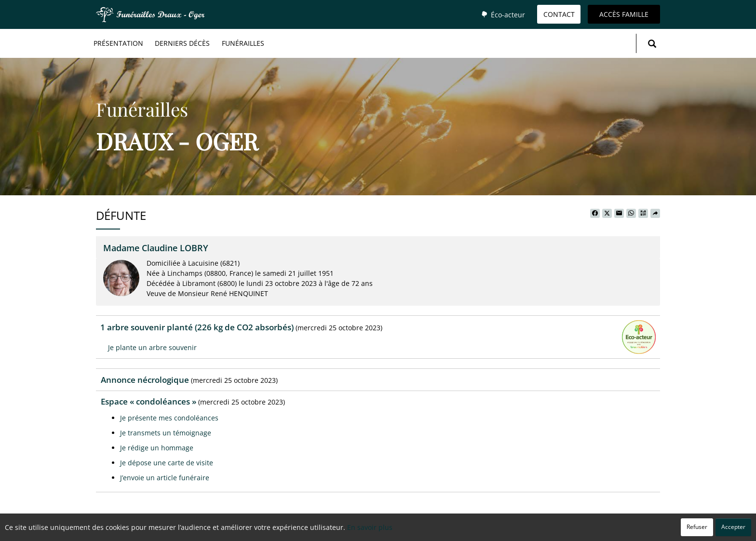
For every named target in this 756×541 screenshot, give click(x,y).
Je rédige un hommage (157, 448)
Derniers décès (182, 43)
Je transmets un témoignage (166, 433)
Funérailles (243, 43)
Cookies (416, 529)
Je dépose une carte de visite (167, 463)
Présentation (118, 43)
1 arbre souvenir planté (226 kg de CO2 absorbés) (197, 327)
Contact (559, 14)
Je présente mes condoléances (169, 418)
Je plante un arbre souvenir (152, 347)
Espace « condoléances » (148, 401)
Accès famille (624, 14)
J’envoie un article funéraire (165, 478)
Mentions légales (462, 529)
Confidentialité (374, 529)
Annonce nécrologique (145, 380)
